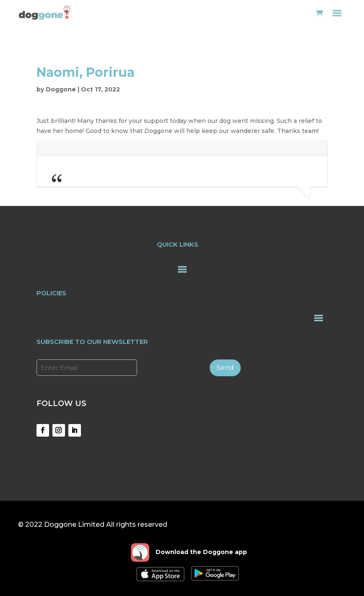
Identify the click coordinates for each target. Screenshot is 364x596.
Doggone (61, 89)
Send (225, 368)
